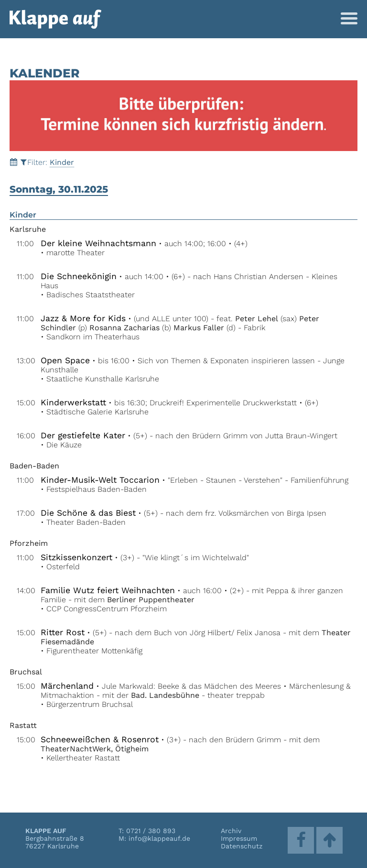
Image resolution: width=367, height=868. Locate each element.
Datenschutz (242, 846)
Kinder (62, 162)
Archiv (231, 831)
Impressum (239, 838)
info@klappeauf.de (159, 838)
